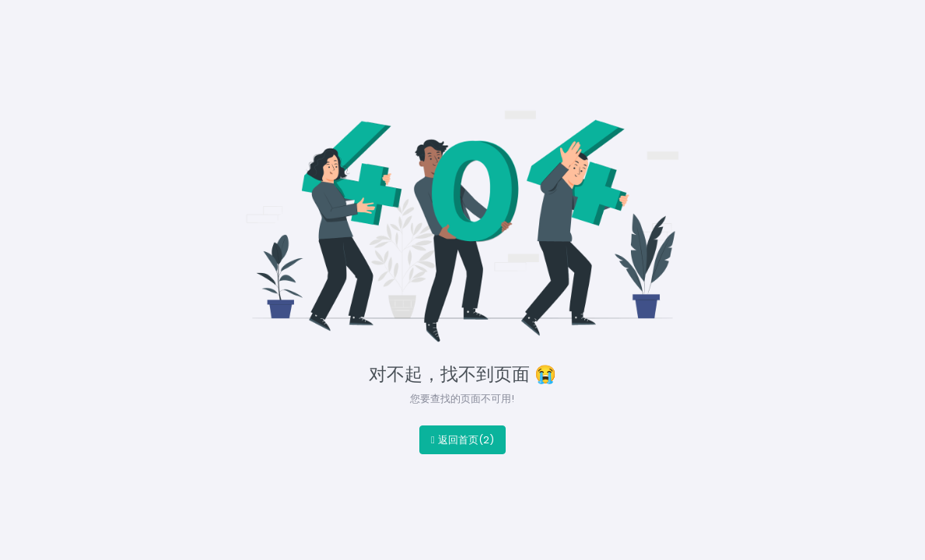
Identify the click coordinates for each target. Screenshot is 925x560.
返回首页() (462, 440)
